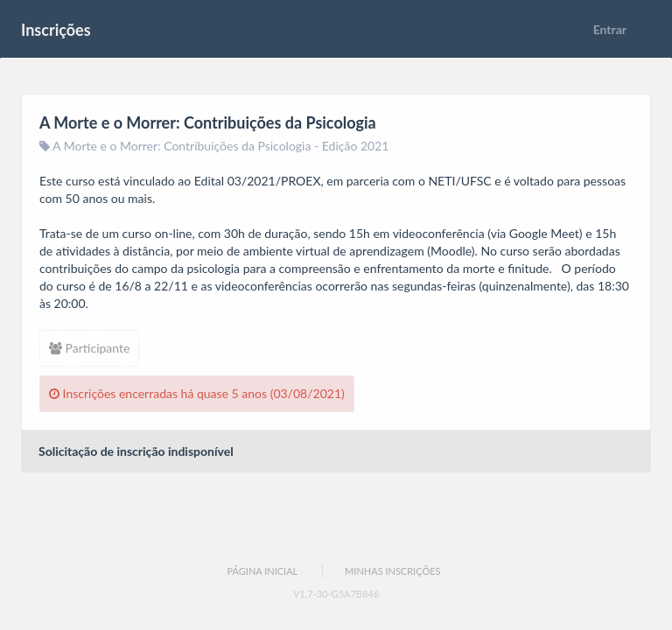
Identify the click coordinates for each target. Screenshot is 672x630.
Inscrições (56, 30)
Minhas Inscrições (392, 571)
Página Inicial (262, 571)
